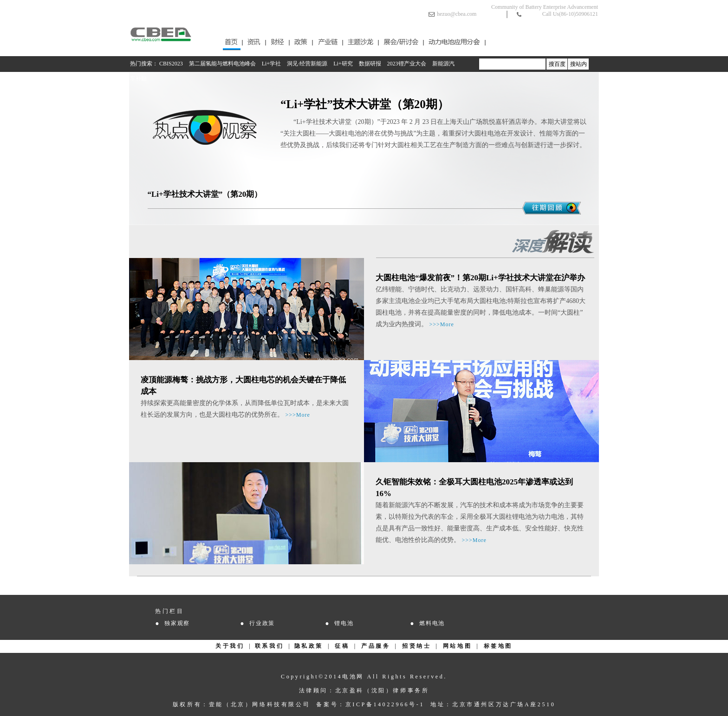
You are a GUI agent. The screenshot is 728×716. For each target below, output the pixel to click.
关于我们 (230, 646)
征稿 (342, 646)
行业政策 (262, 623)
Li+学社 (271, 64)
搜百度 (557, 64)
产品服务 (376, 646)
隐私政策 (309, 646)
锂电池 (344, 623)
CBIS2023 (171, 64)
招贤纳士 (416, 646)
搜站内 (578, 64)
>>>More (442, 324)
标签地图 (498, 646)
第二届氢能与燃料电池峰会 (222, 64)
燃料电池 (432, 623)
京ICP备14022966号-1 (385, 704)
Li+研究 (343, 64)
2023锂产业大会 (407, 64)
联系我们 (269, 646)
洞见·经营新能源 (307, 64)
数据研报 (370, 64)
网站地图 (457, 646)
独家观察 (177, 623)
